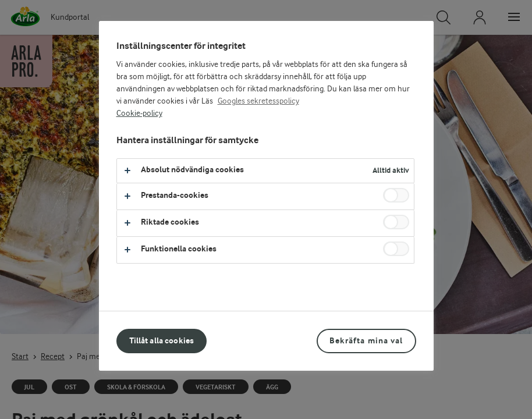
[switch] (396, 195)
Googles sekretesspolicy (258, 101)
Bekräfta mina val (366, 341)
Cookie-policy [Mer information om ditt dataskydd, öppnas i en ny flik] (139, 113)
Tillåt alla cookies (162, 341)
